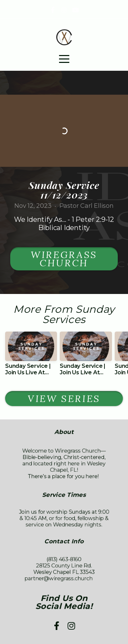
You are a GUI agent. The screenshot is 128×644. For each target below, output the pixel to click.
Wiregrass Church (64, 259)
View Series (64, 399)
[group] (31, 356)
